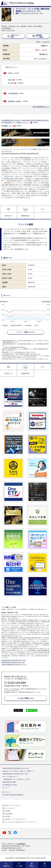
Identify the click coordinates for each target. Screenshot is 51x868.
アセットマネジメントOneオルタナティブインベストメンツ (20, 822)
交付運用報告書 (13, 93)
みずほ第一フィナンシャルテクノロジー (15, 819)
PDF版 (10, 73)
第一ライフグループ (10, 808)
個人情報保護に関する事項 (10, 785)
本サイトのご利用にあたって (10, 777)
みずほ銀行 (7, 811)
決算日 (36, 325)
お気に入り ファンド (32, 866)
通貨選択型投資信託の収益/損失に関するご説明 (13, 662)
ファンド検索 (19, 866)
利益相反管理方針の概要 (9, 782)
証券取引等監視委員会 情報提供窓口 (14, 795)
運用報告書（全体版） (15, 101)
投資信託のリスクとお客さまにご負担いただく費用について (19, 771)
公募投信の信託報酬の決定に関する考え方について (14, 664)
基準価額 (4, 325)
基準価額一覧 (6, 866)
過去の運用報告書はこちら (41, 107)
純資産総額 (27, 325)
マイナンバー (8, 792)
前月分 (10, 80)
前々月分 (11, 83)
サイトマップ (6, 788)
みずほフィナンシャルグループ (13, 805)
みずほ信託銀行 (9, 814)
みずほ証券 (7, 816)
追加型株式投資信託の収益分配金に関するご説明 (13, 660)
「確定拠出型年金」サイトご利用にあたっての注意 (16, 779)
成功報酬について (7, 126)
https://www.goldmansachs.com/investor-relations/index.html (20, 153)
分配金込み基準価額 (16, 325)
